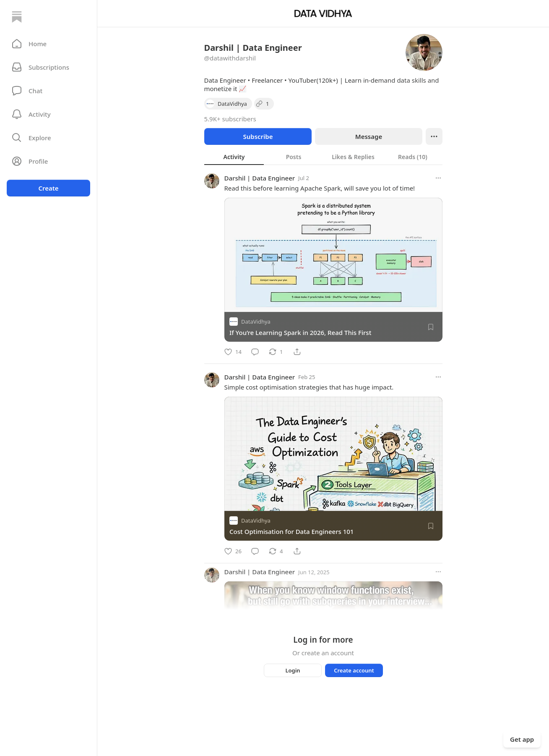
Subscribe (258, 136)
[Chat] (48, 91)
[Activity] (48, 114)
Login (293, 670)
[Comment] (255, 352)
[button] (48, 44)
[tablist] (323, 157)
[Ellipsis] (434, 136)
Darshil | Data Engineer (260, 178)
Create (48, 188)
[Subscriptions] (48, 67)
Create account (354, 670)
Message (368, 136)
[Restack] (276, 352)
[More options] (438, 178)
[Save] (431, 327)
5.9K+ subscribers (230, 119)
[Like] (233, 352)
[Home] (17, 17)
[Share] (297, 352)
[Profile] (48, 161)
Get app (522, 739)
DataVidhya (256, 322)
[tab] (234, 157)
